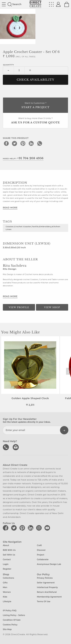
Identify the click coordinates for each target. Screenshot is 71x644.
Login (6, 564)
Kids (5, 597)
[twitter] (15, 143)
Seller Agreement (46, 583)
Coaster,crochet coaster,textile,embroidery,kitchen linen (33, 228)
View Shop (52, 307)
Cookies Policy (10, 625)
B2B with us (9, 550)
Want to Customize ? (35, 106)
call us (6, 447)
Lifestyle (7, 602)
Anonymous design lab (49, 564)
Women (7, 592)
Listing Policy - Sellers (14, 615)
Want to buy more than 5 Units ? (35, 121)
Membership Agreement (49, 597)
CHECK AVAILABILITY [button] (35, 80)
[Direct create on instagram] (40, 528)
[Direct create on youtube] (48, 528)
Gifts (5, 583)
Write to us (16, 447)
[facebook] (6, 143)
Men (5, 587)
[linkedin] (31, 143)
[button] (68, 371)
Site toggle (4, 4)
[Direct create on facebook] (6, 528)
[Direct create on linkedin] (31, 528)
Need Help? (23, 158)
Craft (39, 545)
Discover (41, 550)
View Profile (19, 307)
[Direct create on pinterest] (23, 528)
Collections (8, 578)
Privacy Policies (45, 578)
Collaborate (43, 560)
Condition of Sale (12, 620)
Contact (7, 560)
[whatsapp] (40, 143)
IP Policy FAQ (10, 611)
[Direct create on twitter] (15, 528)
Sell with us (9, 555)
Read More (10, 208)
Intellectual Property (47, 587)
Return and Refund (47, 592)
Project (41, 555)
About (6, 545)
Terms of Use (44, 602)
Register (7, 569)
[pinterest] (23, 143)
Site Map (7, 629)
